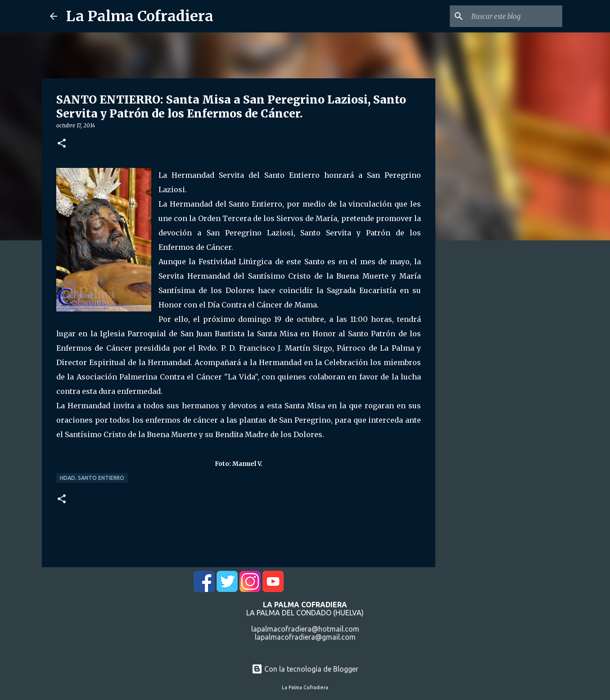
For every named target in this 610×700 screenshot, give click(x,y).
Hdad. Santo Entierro (92, 478)
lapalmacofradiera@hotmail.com (305, 629)
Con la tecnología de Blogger (305, 669)
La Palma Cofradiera (140, 16)
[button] (62, 144)
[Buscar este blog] (515, 16)
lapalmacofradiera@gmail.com (305, 637)
